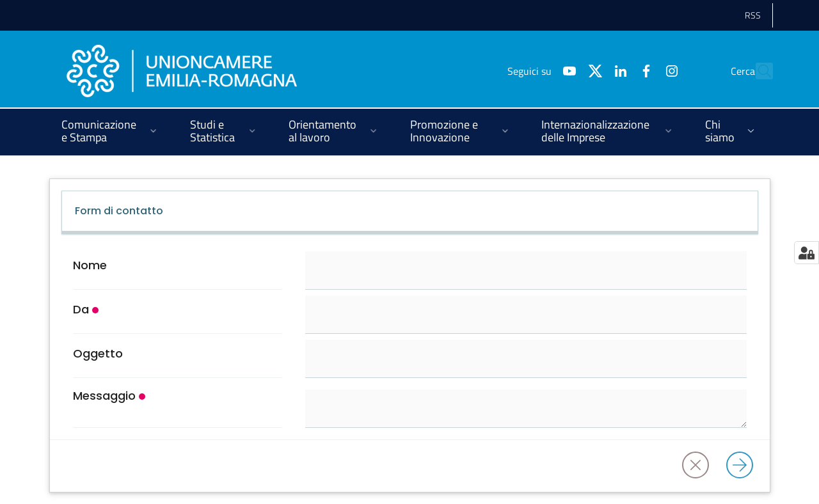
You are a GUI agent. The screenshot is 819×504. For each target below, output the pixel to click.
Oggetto (98, 354)
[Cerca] (758, 71)
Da (81, 310)
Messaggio (104, 396)
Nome (90, 265)
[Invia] (743, 466)
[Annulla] (699, 466)
